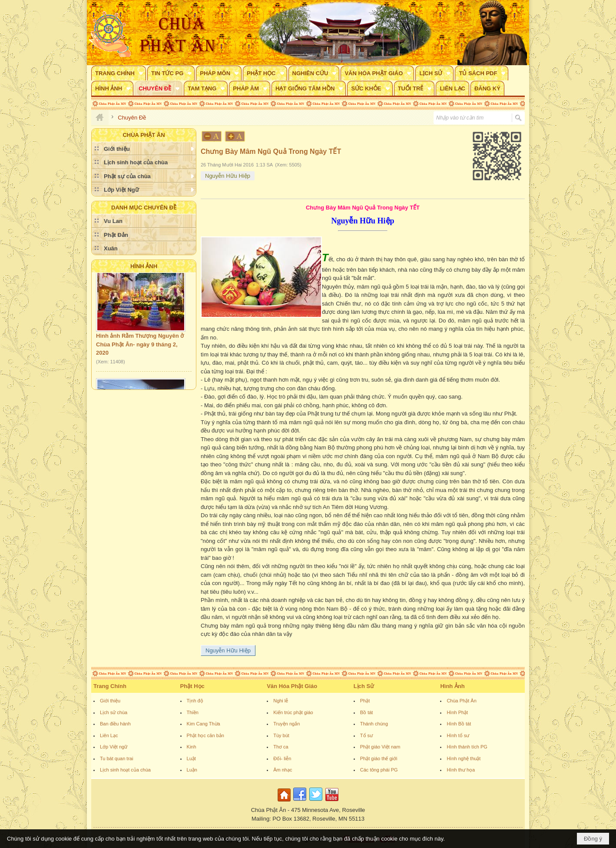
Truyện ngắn (286, 724)
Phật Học (192, 686)
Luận (192, 770)
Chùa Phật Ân (461, 701)
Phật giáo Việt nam (380, 747)
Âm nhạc (283, 770)
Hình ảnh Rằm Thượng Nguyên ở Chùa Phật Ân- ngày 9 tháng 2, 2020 (140, 346)
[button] (119, 73)
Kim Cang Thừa (204, 724)
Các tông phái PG (379, 770)
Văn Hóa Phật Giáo (292, 686)
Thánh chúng (374, 724)
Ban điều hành (115, 724)
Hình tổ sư (458, 735)
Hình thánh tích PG (467, 747)
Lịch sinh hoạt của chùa (125, 770)
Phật (365, 701)
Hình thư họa (461, 770)
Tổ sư (366, 735)
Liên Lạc (109, 735)
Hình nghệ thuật (464, 758)
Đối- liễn (282, 758)
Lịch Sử (364, 686)
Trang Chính (110, 686)
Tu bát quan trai (117, 758)
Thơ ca (281, 747)
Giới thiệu (110, 701)
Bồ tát (367, 712)
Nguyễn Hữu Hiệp (228, 176)
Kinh (192, 747)
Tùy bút (281, 735)
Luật (191, 758)
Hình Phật (457, 712)
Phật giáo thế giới (379, 758)
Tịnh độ (195, 701)
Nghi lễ (281, 701)
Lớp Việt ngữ (114, 747)
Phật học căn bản (205, 735)
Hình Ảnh (144, 266)
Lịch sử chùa (114, 712)
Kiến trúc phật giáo (293, 712)
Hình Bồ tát (459, 724)
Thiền (193, 712)
